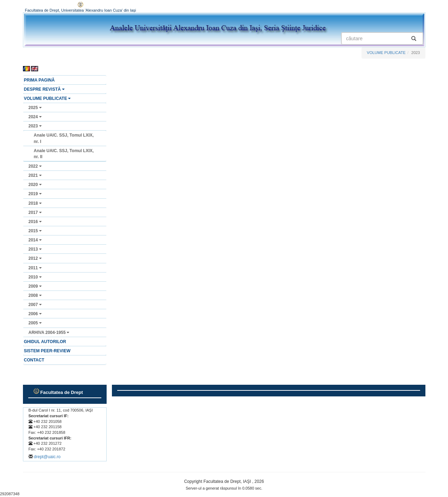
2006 (35, 314)
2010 (35, 277)
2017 (35, 212)
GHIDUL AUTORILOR (45, 342)
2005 (35, 323)
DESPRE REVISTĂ (44, 89)
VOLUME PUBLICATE (386, 53)
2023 (35, 126)
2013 (35, 249)
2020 (35, 185)
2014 (35, 240)
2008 (35, 295)
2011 (35, 268)
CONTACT (34, 360)
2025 (35, 108)
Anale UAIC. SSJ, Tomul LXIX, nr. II (64, 154)
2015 (35, 231)
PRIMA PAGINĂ (39, 80)
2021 (35, 175)
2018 (35, 203)
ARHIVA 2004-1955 (49, 333)
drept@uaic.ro (47, 457)
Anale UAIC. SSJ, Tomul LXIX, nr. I (64, 138)
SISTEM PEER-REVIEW (47, 351)
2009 (35, 286)
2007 (35, 305)
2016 (35, 222)
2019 (35, 194)
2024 (35, 117)
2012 (35, 258)
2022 (35, 166)
